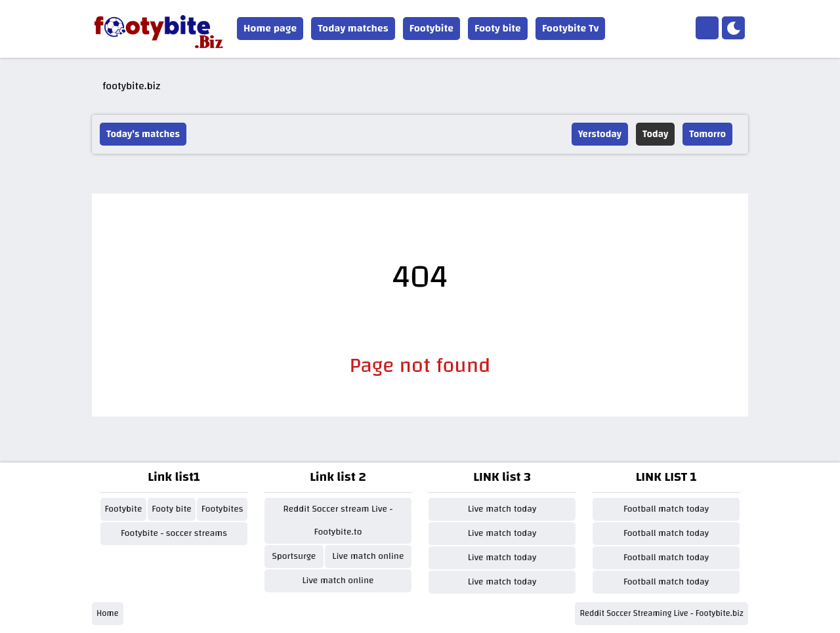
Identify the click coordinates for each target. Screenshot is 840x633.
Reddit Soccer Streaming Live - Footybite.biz (661, 613)
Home (108, 613)
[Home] (707, 28)
